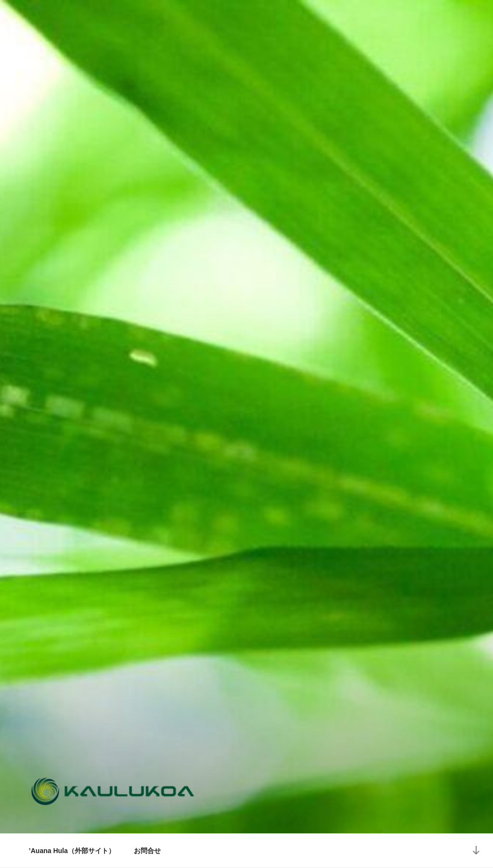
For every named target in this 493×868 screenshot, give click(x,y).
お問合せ (147, 851)
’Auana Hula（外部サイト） (72, 851)
